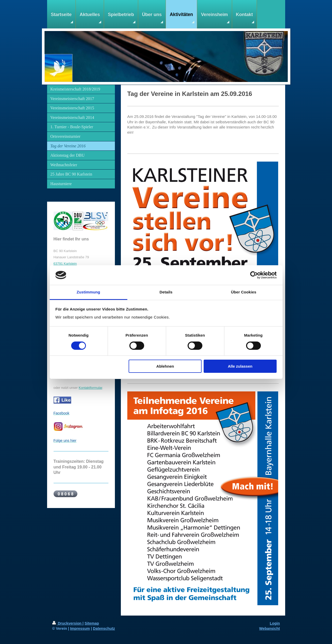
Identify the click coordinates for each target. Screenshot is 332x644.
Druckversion (67, 623)
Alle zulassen (240, 366)
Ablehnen (165, 366)
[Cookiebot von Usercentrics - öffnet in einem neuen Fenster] (254, 275)
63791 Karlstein (65, 264)
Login (275, 623)
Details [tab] (166, 292)
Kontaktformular (90, 388)
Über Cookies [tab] (244, 292)
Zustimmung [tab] (88, 292)
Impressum (80, 628)
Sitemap (92, 623)
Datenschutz (104, 628)
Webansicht (270, 628)
